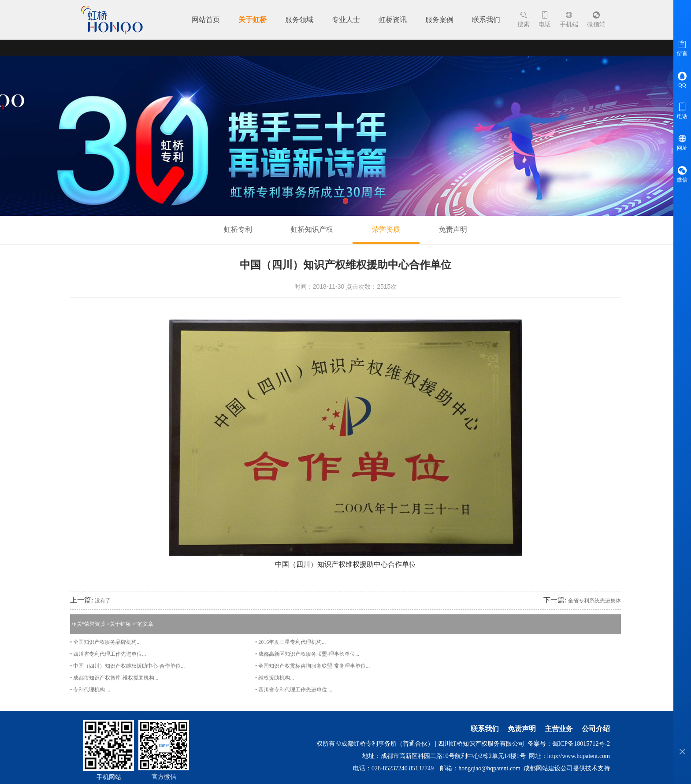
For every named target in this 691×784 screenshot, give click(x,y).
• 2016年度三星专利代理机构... (290, 642)
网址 (682, 142)
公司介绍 (596, 729)
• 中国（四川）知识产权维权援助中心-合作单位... (127, 666)
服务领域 (299, 20)
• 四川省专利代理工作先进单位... (108, 654)
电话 (545, 20)
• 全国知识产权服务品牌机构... (105, 642)
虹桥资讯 (393, 20)
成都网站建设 (542, 768)
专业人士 (346, 20)
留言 (682, 48)
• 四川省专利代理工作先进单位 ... (294, 690)
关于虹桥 (253, 20)
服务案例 (439, 20)
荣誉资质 (386, 229)
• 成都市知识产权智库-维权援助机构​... (114, 678)
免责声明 (453, 229)
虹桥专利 (238, 229)
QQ (682, 80)
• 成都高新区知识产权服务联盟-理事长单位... (307, 654)
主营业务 (559, 729)
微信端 (596, 20)
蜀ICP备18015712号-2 (581, 744)
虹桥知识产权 (312, 229)
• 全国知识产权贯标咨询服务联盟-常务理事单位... (312, 666)
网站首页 (206, 20)
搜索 (524, 20)
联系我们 (486, 20)
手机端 (569, 20)
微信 (682, 174)
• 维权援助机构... (275, 678)
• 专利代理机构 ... (90, 690)
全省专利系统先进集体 (594, 601)
